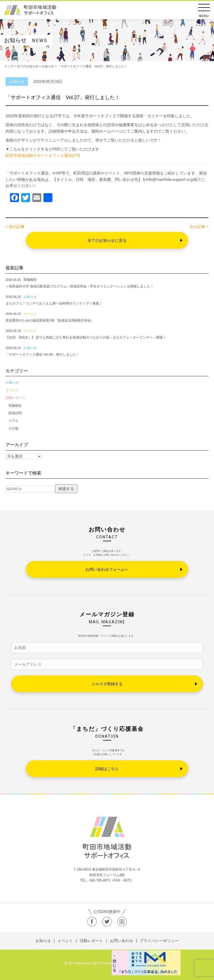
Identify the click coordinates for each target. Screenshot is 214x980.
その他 (13, 428)
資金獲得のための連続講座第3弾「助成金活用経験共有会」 (50, 320)
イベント (12, 390)
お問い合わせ (121, 941)
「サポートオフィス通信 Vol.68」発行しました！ (42, 354)
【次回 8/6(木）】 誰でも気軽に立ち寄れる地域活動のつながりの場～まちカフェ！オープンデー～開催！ (86, 337)
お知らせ (12, 382)
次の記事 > (199, 227)
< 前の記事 (15, 227)
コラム (13, 421)
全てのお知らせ (28, 66)
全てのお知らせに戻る (107, 240)
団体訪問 (15, 413)
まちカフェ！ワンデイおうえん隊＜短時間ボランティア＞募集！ (54, 303)
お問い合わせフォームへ (107, 569)
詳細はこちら (107, 769)
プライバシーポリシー (159, 941)
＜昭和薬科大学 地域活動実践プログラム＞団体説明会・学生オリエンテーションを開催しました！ (80, 286)
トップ (9, 66)
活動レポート (16, 398)
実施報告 (15, 406)
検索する (66, 489)
